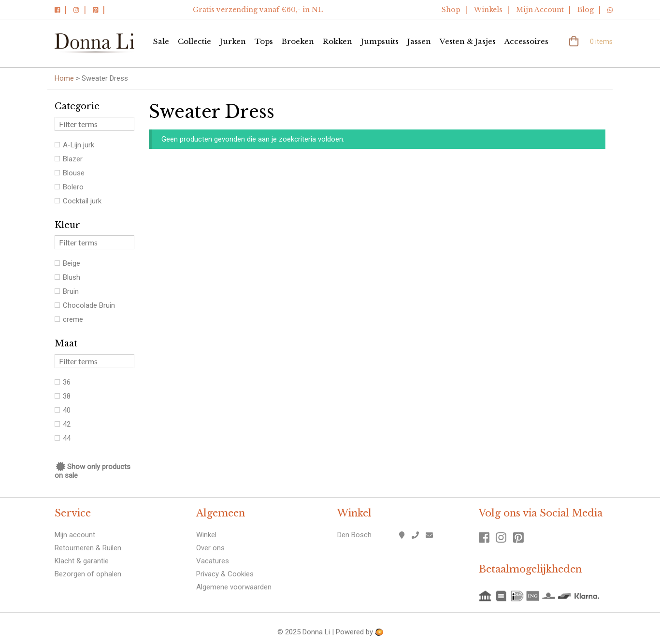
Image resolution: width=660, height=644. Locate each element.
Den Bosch (354, 535)
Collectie (194, 41)
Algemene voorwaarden (234, 587)
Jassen (419, 41)
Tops (264, 41)
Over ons (210, 548)
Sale (161, 41)
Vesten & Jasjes (468, 41)
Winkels (488, 10)
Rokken (337, 41)
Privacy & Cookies (225, 574)
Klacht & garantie (82, 561)
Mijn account (75, 535)
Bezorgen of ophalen (88, 574)
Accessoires (526, 41)
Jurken (233, 41)
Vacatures (213, 561)
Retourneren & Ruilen (88, 548)
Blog (586, 10)
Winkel (206, 535)
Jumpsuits (380, 41)
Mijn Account (540, 10)
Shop (451, 10)
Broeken (298, 41)
